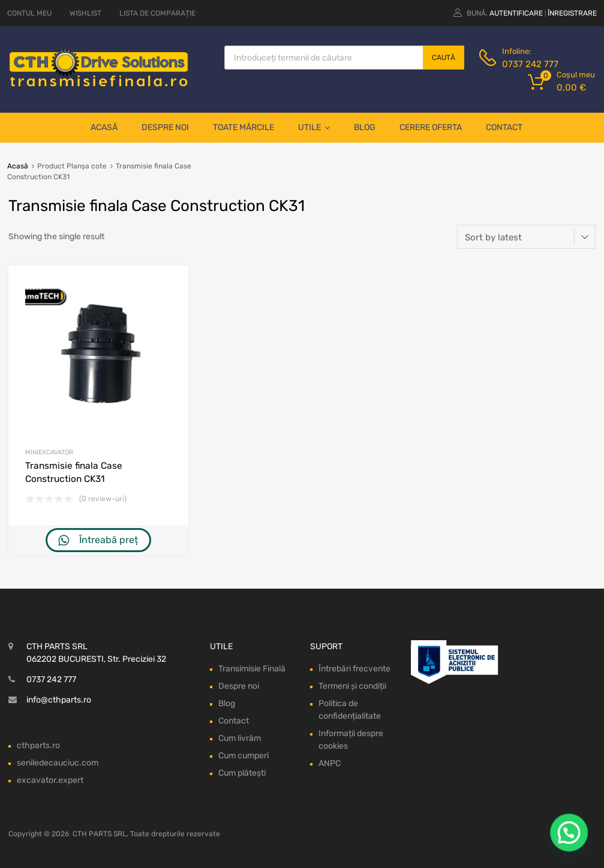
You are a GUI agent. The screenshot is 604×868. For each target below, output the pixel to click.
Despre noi (165, 127)
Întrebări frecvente (354, 669)
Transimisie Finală (252, 669)
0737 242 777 (530, 64)
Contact (504, 127)
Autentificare (516, 13)
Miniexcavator (49, 452)
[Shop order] (526, 237)
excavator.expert (50, 780)
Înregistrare (572, 13)
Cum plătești (242, 773)
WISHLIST (85, 13)
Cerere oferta (431, 127)
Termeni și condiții (352, 686)
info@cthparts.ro (59, 700)
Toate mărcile (244, 127)
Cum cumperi (244, 756)
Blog (365, 127)
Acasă (104, 127)
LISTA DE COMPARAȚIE (157, 13)
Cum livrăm (240, 738)
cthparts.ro (38, 745)
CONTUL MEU (29, 13)
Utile (314, 128)
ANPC (330, 763)
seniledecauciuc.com (58, 763)
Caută (444, 58)
